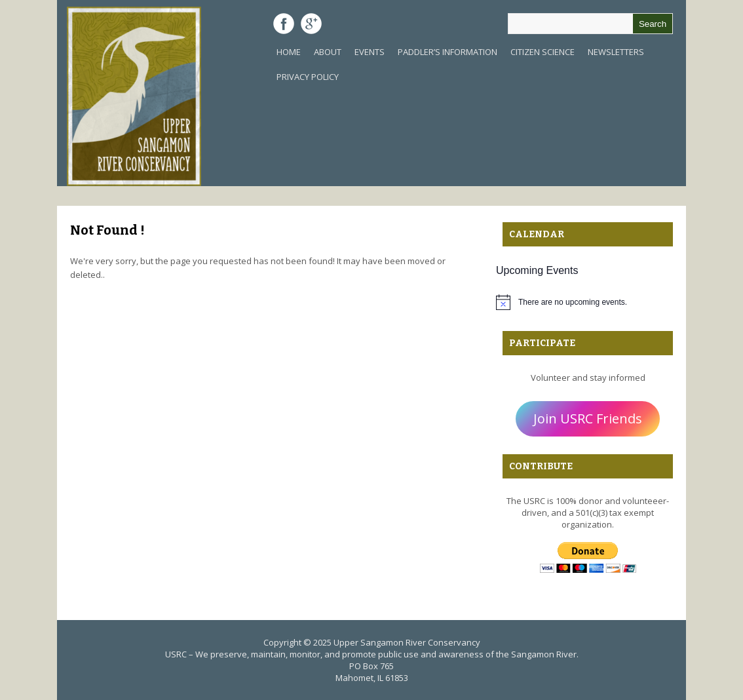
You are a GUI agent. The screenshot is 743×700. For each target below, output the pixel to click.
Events (370, 52)
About (328, 52)
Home (289, 52)
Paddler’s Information (448, 52)
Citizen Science (543, 52)
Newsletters (616, 52)
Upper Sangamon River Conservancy (407, 642)
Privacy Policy (308, 77)
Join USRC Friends (588, 418)
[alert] (588, 302)
